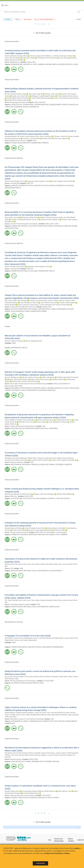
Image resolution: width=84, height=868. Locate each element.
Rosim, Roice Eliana (22, 460)
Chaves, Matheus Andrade (13, 420)
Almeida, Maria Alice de (64, 420)
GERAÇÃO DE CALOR (41, 186)
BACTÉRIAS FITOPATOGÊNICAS (22, 388)
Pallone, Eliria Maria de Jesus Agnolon (55, 138)
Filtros (8, 19)
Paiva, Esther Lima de (12, 217)
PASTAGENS (26, 465)
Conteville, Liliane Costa (42, 753)
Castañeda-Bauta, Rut (12, 136)
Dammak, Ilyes (10, 564)
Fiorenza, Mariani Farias (46, 420)
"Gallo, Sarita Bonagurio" (45, 20)
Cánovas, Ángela (36, 56)
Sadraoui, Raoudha (46, 564)
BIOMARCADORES (17, 64)
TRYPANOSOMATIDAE (41, 105)
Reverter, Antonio (28, 753)
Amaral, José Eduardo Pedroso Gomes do (25, 220)
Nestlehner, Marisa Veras (28, 458)
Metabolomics (15, 62)
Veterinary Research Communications (22, 795)
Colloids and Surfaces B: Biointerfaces (23, 426)
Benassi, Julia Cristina (52, 94)
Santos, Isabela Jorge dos (56, 300)
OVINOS (27, 311)
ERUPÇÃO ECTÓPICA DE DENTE (49, 798)
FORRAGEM (34, 465)
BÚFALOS (26, 107)
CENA (57, 224)
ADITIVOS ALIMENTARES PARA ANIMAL (24, 309)
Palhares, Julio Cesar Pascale (14, 755)
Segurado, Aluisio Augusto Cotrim (39, 181)
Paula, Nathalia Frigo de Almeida (18, 98)
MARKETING (33, 535)
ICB (40, 102)
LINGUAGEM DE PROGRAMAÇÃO (53, 647)
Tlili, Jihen (18, 564)
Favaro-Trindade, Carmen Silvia (62, 181)
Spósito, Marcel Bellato (65, 494)
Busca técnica (71, 840)
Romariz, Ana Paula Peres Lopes (15, 94)
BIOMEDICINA (36, 143)
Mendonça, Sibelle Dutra (29, 217)
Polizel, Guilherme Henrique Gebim (16, 56)
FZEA (34, 62)
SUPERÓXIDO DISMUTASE (47, 390)
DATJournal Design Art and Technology (23, 681)
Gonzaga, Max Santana (30, 791)
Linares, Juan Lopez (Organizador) (26, 640)
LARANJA (54, 309)
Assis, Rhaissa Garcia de (49, 303)
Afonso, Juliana (55, 753)
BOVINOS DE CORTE (30, 64)
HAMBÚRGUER (10, 723)
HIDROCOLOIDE (55, 607)
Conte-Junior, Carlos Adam (31, 564)
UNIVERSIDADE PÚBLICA (13, 188)
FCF (44, 532)
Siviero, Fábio (68, 677)
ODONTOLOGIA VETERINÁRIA (28, 798)
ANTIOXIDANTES (43, 571)
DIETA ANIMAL (26, 762)
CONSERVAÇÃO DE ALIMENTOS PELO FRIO (43, 721)
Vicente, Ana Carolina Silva (38, 300)
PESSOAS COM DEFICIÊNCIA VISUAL (32, 683)
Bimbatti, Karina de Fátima (13, 528)
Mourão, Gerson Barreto (33, 755)
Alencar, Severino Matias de (50, 220)
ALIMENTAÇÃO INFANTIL (19, 226)
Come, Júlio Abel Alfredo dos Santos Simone (61, 713)
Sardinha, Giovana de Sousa (49, 217)
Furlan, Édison (64, 58)
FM (32, 183)
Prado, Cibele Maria (29, 420)
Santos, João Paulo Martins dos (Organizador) (48, 638)
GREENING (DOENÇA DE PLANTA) (58, 388)
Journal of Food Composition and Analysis (24, 224)
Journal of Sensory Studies (19, 532)
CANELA (26, 721)
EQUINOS (14, 798)
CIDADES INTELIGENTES (19, 647)
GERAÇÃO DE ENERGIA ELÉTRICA (22, 186)
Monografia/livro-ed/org (14, 622)
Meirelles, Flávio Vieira (26, 422)
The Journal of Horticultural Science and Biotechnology (28, 384)
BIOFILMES (27, 571)
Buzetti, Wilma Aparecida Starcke (18, 100)
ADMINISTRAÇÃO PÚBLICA (20, 271)
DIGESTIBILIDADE (44, 309)
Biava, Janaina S (24, 305)
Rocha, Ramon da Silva (55, 528)
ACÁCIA (34, 571)
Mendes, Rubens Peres (12, 791)
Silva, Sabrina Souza (60, 458)
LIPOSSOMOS (53, 428)
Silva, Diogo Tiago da (35, 94)
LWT (11, 568)
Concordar (40, 863)
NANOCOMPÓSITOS (24, 143)
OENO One (13, 496)
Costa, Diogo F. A (35, 305)
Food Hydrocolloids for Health (20, 604)
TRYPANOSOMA (28, 105)
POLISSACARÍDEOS (56, 571)
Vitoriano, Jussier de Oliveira (63, 136)
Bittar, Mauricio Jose (65, 791)
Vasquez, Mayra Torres (21, 677)
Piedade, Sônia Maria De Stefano (68, 377)
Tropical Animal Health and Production (23, 307)
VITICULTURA (27, 498)
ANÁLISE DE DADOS (34, 647)
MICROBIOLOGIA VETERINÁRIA (42, 762)
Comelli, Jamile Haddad (67, 303)
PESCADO (61, 721)
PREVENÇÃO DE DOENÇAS (47, 535)
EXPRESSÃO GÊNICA (39, 388)
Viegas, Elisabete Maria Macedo (36, 715)
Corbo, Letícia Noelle (19, 530)
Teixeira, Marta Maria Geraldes (41, 98)
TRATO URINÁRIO (62, 535)
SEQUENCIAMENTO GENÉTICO (59, 105)
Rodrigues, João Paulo (12, 458)
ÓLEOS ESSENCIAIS (17, 311)
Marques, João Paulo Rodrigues (17, 379)
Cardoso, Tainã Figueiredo (70, 753)
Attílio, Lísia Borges (48, 377)
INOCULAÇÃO (74, 388)
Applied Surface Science (18, 141)
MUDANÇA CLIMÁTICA (48, 498)
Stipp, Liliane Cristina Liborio (40, 379)
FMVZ (43, 102)
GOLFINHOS (15, 683)
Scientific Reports (16, 759)
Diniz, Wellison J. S (48, 56)
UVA (34, 498)
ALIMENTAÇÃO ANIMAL (47, 465)
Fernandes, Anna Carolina (13, 753)
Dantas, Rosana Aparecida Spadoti (40, 530)
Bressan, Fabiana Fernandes (14, 341)
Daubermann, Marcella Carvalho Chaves (18, 494)
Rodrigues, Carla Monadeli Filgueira (43, 96)
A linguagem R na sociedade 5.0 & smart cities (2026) (28, 636)
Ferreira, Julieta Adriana (27, 136)
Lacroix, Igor (9, 677)
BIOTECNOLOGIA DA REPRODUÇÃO (23, 428)
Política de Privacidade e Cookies (57, 853)
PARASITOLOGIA (17, 105)
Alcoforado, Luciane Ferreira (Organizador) (19, 638)
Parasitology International (18, 102)
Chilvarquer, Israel (57, 677)
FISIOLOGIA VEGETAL (63, 498)
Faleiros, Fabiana (60, 530)
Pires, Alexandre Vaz (48, 305)
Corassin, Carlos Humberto (40, 460)
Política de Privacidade (59, 840)
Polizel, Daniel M (10, 305)
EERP (37, 532)
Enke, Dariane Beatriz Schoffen (57, 715)
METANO (56, 762)
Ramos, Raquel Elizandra (34, 341)
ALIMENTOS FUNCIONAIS (20, 535)
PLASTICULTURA (17, 498)
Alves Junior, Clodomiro (43, 136)
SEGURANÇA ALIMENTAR (62, 226)
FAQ (50, 840)
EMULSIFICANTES (17, 571)
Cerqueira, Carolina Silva (45, 458)
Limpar (79, 19)
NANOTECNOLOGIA (41, 428)
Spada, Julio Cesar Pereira (21, 96)
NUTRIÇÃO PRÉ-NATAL (65, 64)
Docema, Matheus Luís (12, 377)
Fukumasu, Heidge (29, 58)
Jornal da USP (15, 183)
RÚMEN (44, 311)
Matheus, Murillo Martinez (47, 791)
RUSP (52, 681)
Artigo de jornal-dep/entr (14, 158)
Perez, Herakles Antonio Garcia (68, 96)
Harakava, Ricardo (58, 379)
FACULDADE (70, 186)
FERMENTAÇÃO (36, 311)
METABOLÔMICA (52, 64)
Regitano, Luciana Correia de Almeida (53, 755)
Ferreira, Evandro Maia (63, 305)
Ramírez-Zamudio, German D (64, 56)
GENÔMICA (41, 64)
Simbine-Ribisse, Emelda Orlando (16, 713)
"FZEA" (18, 20)
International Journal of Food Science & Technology (27, 719)
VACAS (76, 64)
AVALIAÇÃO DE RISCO (36, 226)
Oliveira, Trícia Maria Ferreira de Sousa (66, 98)
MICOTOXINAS (48, 226)
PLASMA (14, 143)
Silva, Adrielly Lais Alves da (29, 303)
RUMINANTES (34, 107)
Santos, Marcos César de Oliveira (40, 677)
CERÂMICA (45, 143)
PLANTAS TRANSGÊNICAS (29, 390)
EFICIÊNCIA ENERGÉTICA (57, 186)
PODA (38, 498)
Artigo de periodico (12, 41)
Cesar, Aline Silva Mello (12, 58)
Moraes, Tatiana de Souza (31, 377)
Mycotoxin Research (17, 462)
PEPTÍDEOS (16, 390)
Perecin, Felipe (41, 422)
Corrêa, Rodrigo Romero (31, 793)
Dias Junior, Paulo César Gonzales (16, 300)
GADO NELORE (16, 762)
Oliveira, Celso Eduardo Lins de (15, 181)
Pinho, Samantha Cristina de (58, 422)
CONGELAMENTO (71, 721)
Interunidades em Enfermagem (57, 532)
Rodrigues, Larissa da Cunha (36, 713)
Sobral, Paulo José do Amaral (63, 564)
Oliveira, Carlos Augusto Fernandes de (64, 460)
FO (44, 681)
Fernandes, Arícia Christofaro (47, 58)
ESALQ (29, 62)
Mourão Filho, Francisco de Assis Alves (25, 381)
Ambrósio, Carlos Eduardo (32, 138)
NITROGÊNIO (62, 309)
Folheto (8, 327)
